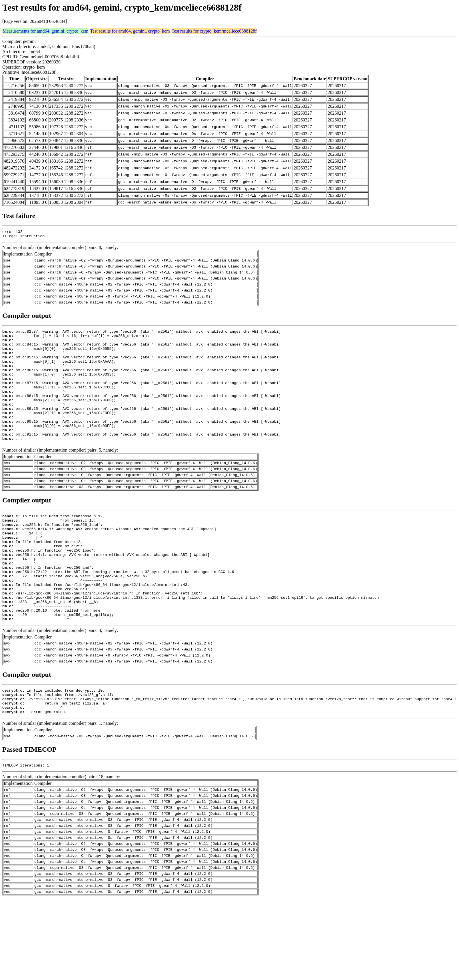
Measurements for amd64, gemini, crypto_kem (45, 31)
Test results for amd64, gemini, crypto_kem (130, 31)
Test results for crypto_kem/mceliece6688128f (214, 31)
